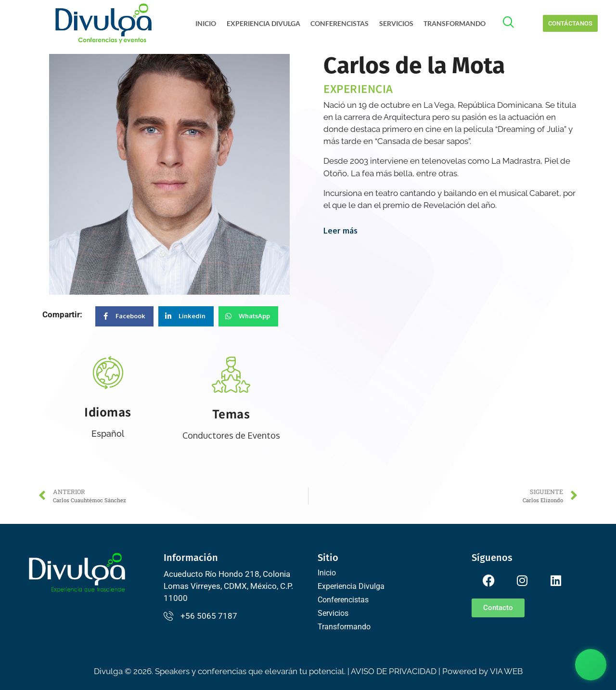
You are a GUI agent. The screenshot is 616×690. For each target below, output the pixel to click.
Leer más (340, 231)
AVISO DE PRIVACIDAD (394, 671)
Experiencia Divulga (265, 23)
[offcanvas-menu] (513, 23)
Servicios (396, 23)
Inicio (208, 23)
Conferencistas (340, 23)
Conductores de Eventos (231, 435)
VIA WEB (506, 671)
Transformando (454, 23)
